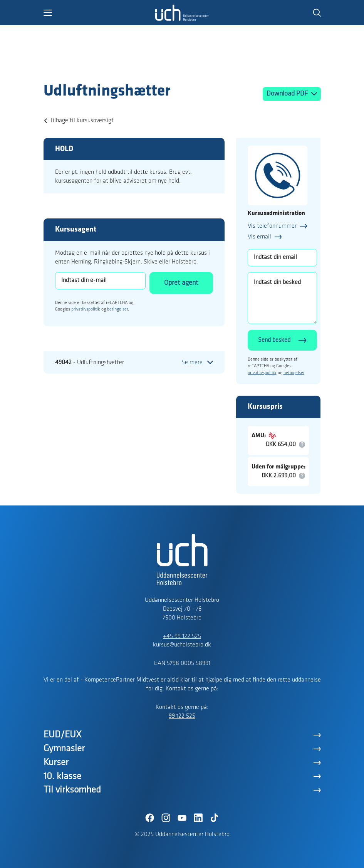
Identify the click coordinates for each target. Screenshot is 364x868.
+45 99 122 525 (182, 636)
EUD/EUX (63, 735)
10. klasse (62, 776)
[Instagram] (166, 818)
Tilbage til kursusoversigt (82, 121)
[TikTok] (215, 818)
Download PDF (288, 94)
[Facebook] (150, 818)
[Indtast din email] (282, 258)
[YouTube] (182, 818)
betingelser (117, 309)
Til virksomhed (72, 790)
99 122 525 (182, 716)
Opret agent (181, 283)
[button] (99, 13)
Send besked (274, 340)
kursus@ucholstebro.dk (182, 645)
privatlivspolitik (86, 309)
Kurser (56, 763)
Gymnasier (64, 749)
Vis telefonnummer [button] (272, 226)
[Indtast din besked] (282, 298)
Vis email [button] (259, 237)
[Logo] (88, 67)
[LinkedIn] (198, 818)
